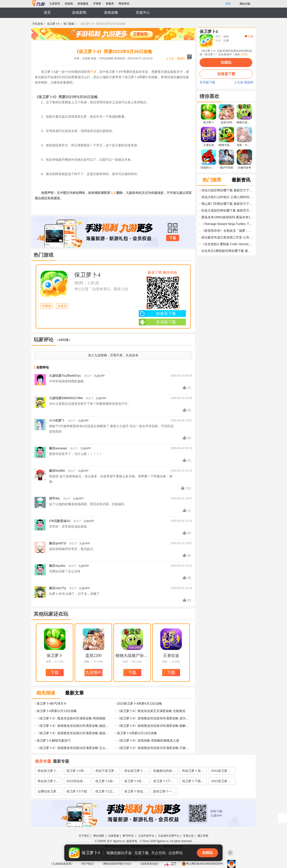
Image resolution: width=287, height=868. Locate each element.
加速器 (62, 306)
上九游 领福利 (244, 82)
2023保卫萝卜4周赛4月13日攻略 (139, 703)
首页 (47, 12)
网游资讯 (124, 4)
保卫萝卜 (55, 656)
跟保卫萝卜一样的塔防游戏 (164, 792)
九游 (113, 193)
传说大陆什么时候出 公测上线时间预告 (227, 197)
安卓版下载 (157, 322)
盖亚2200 (93, 656)
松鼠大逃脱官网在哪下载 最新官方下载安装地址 (227, 210)
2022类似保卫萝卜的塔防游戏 (77, 782)
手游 (93, 72)
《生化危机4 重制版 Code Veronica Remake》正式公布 (227, 244)
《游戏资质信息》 (149, 864)
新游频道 (83, 4)
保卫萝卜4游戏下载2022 (106, 782)
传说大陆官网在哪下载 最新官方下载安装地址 (227, 190)
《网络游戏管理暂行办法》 (117, 864)
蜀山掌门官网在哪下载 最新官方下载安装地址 (227, 204)
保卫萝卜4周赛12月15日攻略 (57, 711)
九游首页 (55, 4)
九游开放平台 (146, 836)
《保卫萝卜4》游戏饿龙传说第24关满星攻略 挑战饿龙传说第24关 (74, 726)
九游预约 (93, 673)
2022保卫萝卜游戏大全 (221, 772)
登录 (228, 4)
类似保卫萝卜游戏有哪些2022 (48, 782)
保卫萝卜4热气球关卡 (52, 703)
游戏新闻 (79, 12)
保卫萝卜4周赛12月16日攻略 (137, 733)
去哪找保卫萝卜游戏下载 (48, 792)
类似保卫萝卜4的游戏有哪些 (135, 772)
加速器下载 (157, 314)
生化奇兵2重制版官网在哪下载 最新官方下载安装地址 (227, 251)
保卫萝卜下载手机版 (193, 782)
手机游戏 (38, 24)
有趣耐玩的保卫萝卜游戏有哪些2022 (164, 772)
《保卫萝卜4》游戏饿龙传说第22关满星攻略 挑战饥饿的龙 (74, 733)
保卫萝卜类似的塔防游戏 (135, 792)
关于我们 (84, 836)
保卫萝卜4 (53, 24)
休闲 (79, 283)
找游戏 (69, 4)
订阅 (249, 37)
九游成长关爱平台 (169, 836)
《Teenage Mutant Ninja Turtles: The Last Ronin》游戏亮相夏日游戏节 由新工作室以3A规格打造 (227, 224)
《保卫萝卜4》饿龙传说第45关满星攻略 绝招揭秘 (71, 718)
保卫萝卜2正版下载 (106, 792)
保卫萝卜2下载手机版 (163, 782)
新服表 (110, 4)
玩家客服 (114, 836)
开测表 (97, 4)
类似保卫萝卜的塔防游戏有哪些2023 (48, 772)
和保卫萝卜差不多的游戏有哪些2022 (193, 772)
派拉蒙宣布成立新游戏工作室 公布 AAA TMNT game (227, 237)
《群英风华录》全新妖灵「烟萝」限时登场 (227, 231)
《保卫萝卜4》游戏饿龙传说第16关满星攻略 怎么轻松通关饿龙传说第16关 (74, 748)
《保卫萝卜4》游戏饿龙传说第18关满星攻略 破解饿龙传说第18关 (154, 726)
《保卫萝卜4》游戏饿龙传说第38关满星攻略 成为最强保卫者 (154, 718)
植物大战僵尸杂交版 (132, 656)
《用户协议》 (87, 864)
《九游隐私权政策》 (62, 864)
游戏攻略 (111, 12)
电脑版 (47, 306)
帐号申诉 (129, 836)
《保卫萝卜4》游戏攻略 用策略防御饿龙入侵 (148, 740)
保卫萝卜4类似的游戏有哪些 (77, 772)
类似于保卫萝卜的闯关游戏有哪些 (106, 772)
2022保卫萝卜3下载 (222, 782)
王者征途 (171, 656)
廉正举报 (203, 836)
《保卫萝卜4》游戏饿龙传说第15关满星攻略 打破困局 (154, 748)
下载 (173, 238)
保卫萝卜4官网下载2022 (135, 782)
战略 (87, 662)
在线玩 (226, 62)
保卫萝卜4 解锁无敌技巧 (54, 740)
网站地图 (99, 836)
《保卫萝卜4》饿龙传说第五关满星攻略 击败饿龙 (151, 711)
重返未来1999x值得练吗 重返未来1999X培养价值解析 (227, 217)
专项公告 (188, 836)
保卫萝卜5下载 (77, 791)
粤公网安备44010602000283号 (202, 864)
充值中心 (143, 12)
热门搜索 (69, 24)
